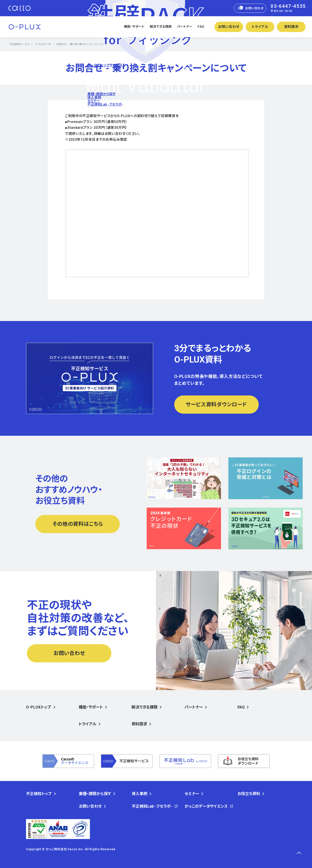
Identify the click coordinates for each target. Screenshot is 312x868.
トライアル (260, 27)
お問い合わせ (250, 8)
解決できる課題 (161, 27)
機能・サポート (134, 27)
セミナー (94, 101)
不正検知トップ (39, 794)
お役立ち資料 (249, 794)
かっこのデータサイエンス (206, 806)
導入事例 (94, 98)
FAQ (201, 27)
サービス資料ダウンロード (216, 405)
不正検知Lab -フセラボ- (105, 104)
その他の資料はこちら (78, 524)
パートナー (185, 27)
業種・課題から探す (102, 94)
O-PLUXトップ (39, 707)
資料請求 (291, 27)
